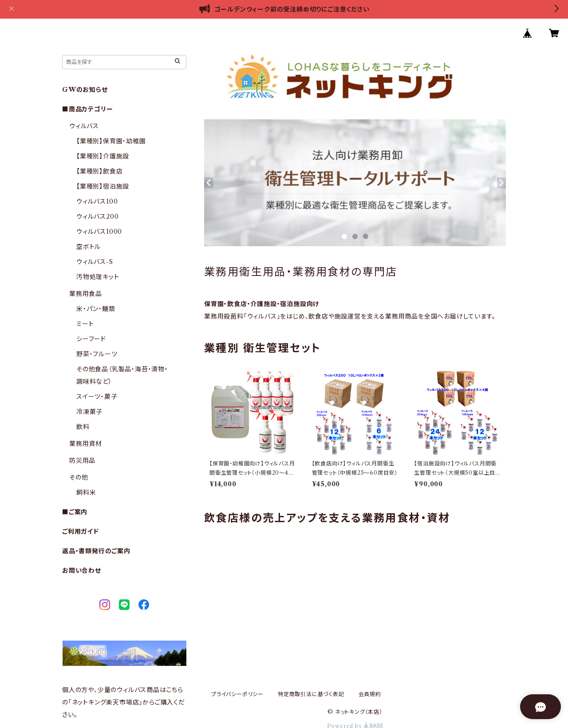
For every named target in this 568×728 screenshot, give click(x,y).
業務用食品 (86, 294)
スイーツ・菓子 (97, 397)
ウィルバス (84, 126)
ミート (85, 324)
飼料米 (86, 492)
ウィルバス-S (95, 262)
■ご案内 (75, 512)
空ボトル (89, 247)
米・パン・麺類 (96, 309)
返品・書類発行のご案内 (96, 551)
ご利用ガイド (81, 531)
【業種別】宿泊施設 (103, 186)
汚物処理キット (98, 277)
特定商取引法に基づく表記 (311, 694)
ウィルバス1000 (99, 232)
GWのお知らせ (85, 90)
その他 (79, 477)
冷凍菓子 (89, 412)
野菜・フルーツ (97, 354)
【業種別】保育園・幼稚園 (111, 141)
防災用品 (82, 460)
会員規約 (370, 694)
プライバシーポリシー (237, 694)
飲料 (83, 427)
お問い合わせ (82, 571)
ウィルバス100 (97, 201)
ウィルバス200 (97, 216)
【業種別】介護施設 (103, 156)
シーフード (91, 339)
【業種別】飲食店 (99, 171)
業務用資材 (86, 444)
